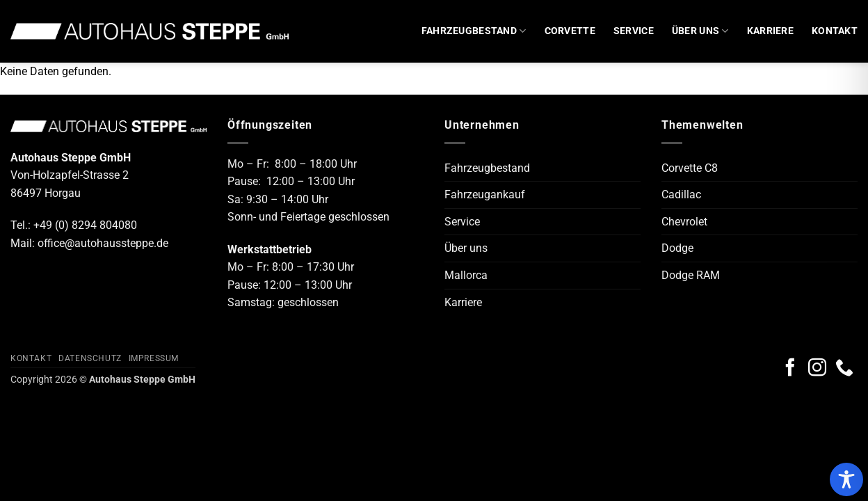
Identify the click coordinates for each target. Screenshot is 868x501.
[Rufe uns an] (844, 369)
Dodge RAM (691, 275)
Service (634, 31)
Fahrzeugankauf (485, 194)
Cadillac (681, 194)
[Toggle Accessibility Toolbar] (846, 479)
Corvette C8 (690, 168)
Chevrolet (684, 222)
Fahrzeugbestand (474, 31)
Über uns (700, 31)
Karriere (770, 31)
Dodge (677, 248)
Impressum (154, 358)
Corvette (570, 31)
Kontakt (835, 31)
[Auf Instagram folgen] (817, 369)
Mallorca (466, 275)
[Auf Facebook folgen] (790, 369)
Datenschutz (90, 358)
